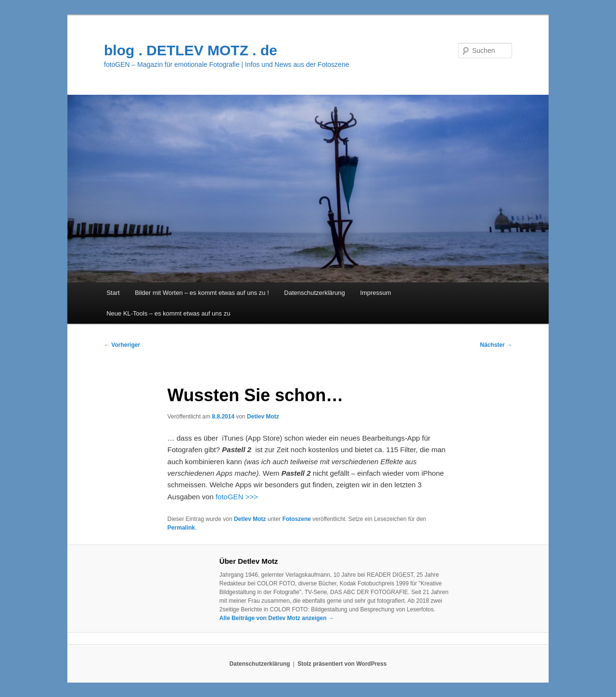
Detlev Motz (263, 417)
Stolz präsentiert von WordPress (342, 664)
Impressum (375, 293)
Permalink (181, 528)
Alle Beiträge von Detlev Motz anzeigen (277, 618)
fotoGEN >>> (237, 497)
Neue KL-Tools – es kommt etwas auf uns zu (168, 313)
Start (113, 293)
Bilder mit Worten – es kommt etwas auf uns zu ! (202, 293)
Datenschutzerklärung (314, 293)
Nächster (496, 345)
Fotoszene (297, 519)
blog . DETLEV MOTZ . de (191, 50)
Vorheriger (122, 345)
